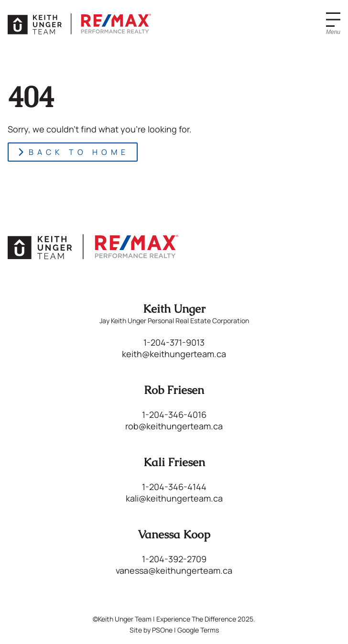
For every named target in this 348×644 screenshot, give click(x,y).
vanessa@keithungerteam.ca (174, 570)
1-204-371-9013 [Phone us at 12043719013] (174, 342)
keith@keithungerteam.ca (174, 354)
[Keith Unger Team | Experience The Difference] (79, 24)
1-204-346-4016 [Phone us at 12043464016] (174, 415)
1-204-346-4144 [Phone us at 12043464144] (174, 487)
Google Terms (198, 630)
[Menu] (333, 24)
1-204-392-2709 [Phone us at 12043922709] (174, 559)
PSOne (162, 630)
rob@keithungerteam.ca (174, 426)
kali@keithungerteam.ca (174, 498)
